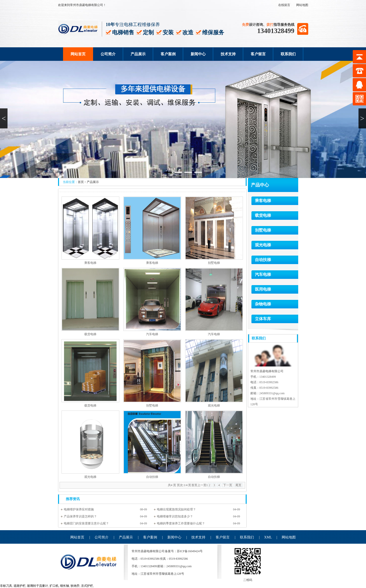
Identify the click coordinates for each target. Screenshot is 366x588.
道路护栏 (20, 586)
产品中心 (260, 185)
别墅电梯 (214, 263)
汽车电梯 (152, 334)
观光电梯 (214, 406)
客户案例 (168, 54)
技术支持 (228, 54)
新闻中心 (198, 54)
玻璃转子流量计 (38, 586)
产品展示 (138, 54)
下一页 (228, 485)
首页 (81, 182)
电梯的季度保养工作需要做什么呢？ (181, 523)
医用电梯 (263, 289)
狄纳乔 (75, 586)
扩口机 (54, 586)
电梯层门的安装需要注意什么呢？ (86, 523)
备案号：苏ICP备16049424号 (184, 551)
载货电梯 (90, 334)
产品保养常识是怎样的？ (80, 516)
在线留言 (284, 5)
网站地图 (302, 5)
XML (268, 537)
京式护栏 (87, 586)
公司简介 (108, 54)
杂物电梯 (263, 304)
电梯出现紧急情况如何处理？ (176, 509)
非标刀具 (6, 586)
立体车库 (263, 319)
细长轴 (65, 586)
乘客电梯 (90, 263)
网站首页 (78, 54)
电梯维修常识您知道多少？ (175, 516)
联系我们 (288, 54)
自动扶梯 (152, 477)
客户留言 (258, 54)
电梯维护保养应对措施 (79, 509)
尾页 (238, 485)
